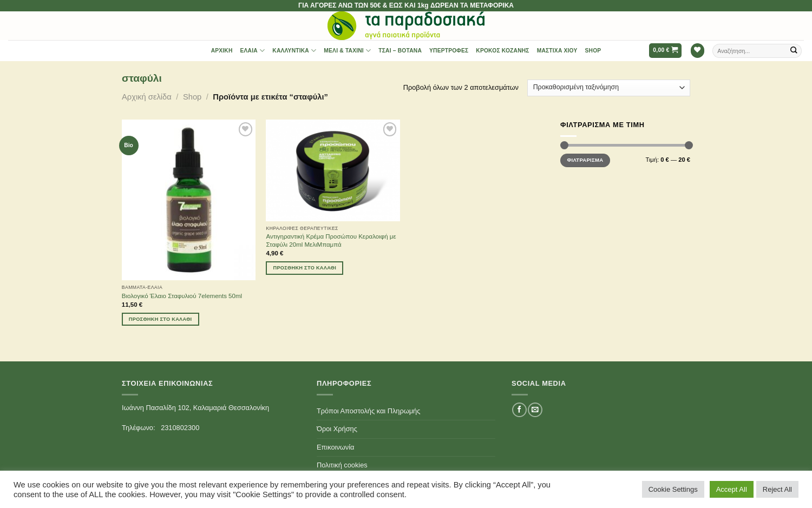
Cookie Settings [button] (673, 489)
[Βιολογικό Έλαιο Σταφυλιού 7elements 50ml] (189, 200)
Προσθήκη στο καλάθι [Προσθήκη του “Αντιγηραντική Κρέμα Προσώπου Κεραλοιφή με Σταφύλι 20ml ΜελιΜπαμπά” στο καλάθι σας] (305, 268)
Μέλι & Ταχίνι (347, 51)
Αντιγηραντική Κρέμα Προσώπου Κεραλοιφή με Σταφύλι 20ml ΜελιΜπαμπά (331, 240)
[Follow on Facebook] (519, 410)
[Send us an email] (535, 410)
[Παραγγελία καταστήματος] (609, 88)
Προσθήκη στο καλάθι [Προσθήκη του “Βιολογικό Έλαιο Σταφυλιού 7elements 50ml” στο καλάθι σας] (161, 319)
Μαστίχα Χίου (557, 51)
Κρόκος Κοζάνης (502, 51)
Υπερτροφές (449, 51)
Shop (593, 51)
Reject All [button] (777, 489)
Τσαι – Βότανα (400, 51)
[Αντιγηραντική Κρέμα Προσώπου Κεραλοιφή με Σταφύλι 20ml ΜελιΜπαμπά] (333, 170)
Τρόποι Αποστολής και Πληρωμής (368, 411)
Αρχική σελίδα (147, 97)
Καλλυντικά (294, 51)
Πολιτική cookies (342, 465)
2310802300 (180, 428)
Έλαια (253, 51)
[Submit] (794, 51)
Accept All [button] (732, 489)
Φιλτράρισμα (585, 160)
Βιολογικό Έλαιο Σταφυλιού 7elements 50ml (182, 296)
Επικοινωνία (335, 447)
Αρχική (222, 51)
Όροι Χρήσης (337, 429)
